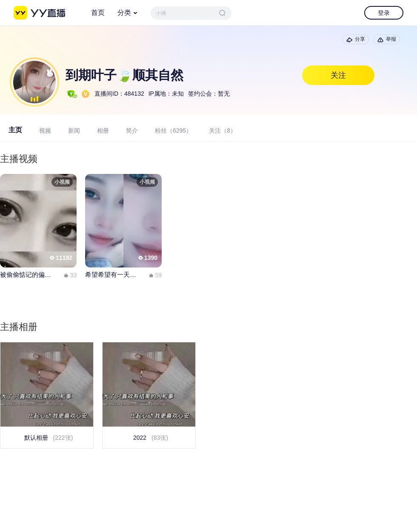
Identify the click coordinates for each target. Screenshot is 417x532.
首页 (98, 13)
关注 (338, 75)
